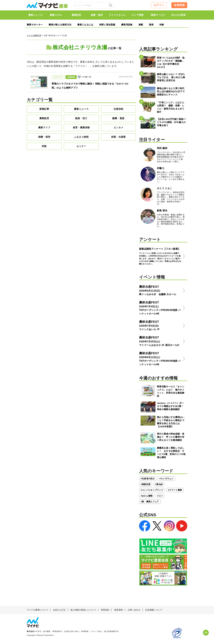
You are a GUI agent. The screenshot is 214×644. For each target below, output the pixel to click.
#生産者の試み (148, 479)
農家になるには (85, 25)
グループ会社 (96, 631)
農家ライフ (44, 128)
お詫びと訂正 (59, 610)
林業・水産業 (118, 137)
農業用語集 (127, 25)
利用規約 (105, 610)
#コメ (160, 496)
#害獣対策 (146, 484)
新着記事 (44, 109)
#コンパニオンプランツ (152, 490)
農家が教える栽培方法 (60, 25)
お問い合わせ (134, 610)
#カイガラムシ (166, 479)
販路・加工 (81, 118)
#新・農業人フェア (150, 502)
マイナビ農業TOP (34, 35)
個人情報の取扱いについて (83, 610)
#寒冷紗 (159, 484)
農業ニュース (81, 109)
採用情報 (85, 631)
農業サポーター (35, 25)
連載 (141, 25)
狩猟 (44, 146)
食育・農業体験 (81, 128)
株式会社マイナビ (34, 631)
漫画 (151, 25)
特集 (162, 25)
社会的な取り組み (71, 631)
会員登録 (179, 5)
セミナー (81, 146)
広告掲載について (154, 610)
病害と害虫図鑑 (107, 25)
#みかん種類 (147, 496)
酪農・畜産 (118, 118)
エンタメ (118, 128)
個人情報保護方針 (112, 631)
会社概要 (46, 631)
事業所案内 (57, 631)
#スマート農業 (175, 490)
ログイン (159, 5)
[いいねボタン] (79, 77)
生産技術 (118, 109)
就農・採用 (44, 137)
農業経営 (44, 118)
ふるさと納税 (81, 137)
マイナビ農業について (37, 610)
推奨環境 (119, 610)
